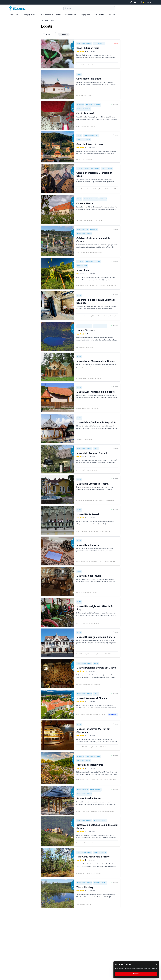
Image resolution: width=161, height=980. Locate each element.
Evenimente (100, 15)
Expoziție (80, 168)
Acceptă (136, 974)
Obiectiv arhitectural (84, 109)
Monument (103, 199)
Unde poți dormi (30, 15)
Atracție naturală (83, 230)
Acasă (46, 20)
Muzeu (79, 74)
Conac (79, 199)
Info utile (113, 15)
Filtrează (48, 34)
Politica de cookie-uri (151, 968)
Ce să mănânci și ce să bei (51, 15)
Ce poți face (86, 15)
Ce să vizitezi (71, 15)
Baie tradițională (96, 790)
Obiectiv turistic (99, 44)
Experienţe (80, 105)
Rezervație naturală (100, 326)
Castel (79, 136)
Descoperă (15, 15)
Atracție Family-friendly (84, 44)
